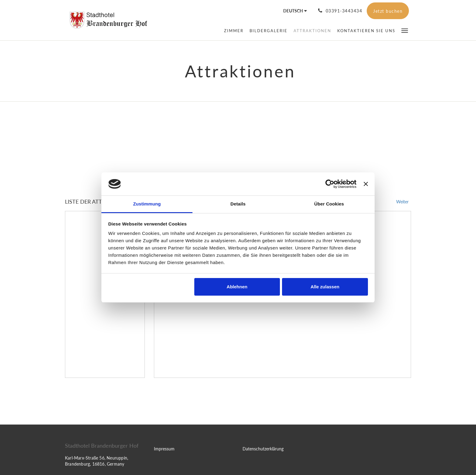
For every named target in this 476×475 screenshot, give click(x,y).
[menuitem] (234, 31)
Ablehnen (237, 287)
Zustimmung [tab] (147, 204)
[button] (405, 30)
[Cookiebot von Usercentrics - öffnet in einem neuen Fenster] (330, 184)
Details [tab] (238, 204)
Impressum (164, 449)
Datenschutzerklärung (263, 449)
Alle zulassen (325, 287)
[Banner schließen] (366, 184)
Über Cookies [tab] (329, 204)
